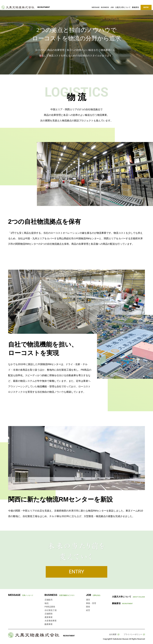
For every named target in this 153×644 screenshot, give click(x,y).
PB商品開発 (50, 607)
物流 (47, 603)
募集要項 (135, 7)
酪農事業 (49, 624)
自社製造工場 (51, 610)
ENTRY (146, 7)
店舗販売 (49, 600)
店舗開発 (49, 614)
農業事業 (49, 617)
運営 (88, 600)
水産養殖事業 (51, 621)
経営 (88, 610)
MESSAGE (96, 7)
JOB (112, 7)
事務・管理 (91, 603)
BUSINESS (105, 7)
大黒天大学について (123, 7)
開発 (88, 607)
